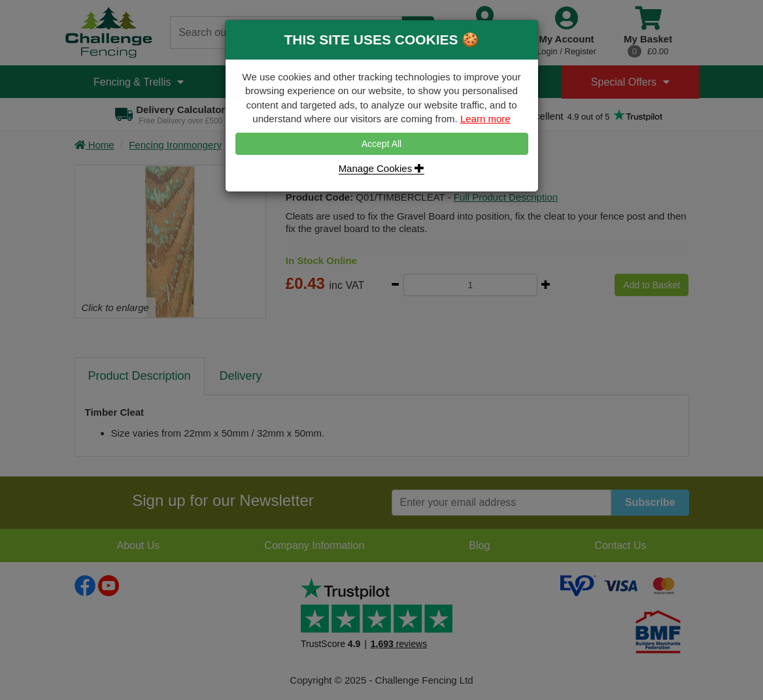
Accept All (381, 144)
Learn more (485, 119)
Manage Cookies (382, 168)
